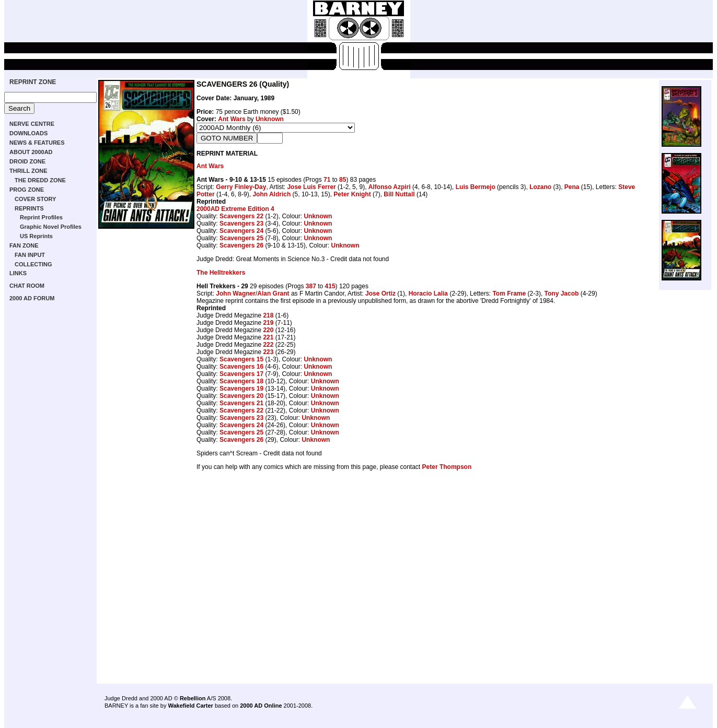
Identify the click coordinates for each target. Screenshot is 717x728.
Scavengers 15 (241, 359)
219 (268, 323)
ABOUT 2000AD (31, 152)
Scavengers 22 (241, 216)
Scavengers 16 (241, 367)
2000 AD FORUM (32, 298)
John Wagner (236, 293)
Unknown (270, 119)
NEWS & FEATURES (37, 143)
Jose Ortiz (380, 293)
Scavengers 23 (241, 224)
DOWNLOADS (28, 133)
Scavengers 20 (241, 396)
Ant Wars (232, 119)
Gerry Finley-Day (241, 187)
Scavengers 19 (241, 389)
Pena (572, 187)
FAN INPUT (30, 255)
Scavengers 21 (241, 403)
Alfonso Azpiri (390, 187)
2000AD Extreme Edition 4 (235, 209)
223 (268, 352)
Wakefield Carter (190, 706)
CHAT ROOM (27, 286)
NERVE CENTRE (32, 124)
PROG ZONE (27, 190)
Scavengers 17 (241, 374)
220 (268, 330)
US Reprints (36, 236)
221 (268, 337)
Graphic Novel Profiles (51, 227)
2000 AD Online (261, 706)
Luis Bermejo (476, 187)
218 (268, 315)
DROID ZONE (27, 161)
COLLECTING (33, 264)
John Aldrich (271, 194)
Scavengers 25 (241, 238)
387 (311, 286)
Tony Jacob (562, 293)
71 (327, 180)
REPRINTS (29, 208)
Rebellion (193, 698)
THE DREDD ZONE (40, 180)
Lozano (540, 187)
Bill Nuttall (399, 194)
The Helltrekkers (221, 273)
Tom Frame (509, 293)
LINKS (18, 273)
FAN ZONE (24, 245)
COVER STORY (35, 199)
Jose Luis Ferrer (311, 187)
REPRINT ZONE (33, 82)
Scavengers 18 (241, 381)
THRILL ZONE (28, 171)
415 (330, 286)
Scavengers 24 (241, 231)
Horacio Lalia (428, 293)
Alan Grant (273, 293)
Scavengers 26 (241, 245)
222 (268, 345)
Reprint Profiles (41, 217)
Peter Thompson (447, 467)
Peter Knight (352, 194)
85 (343, 180)
